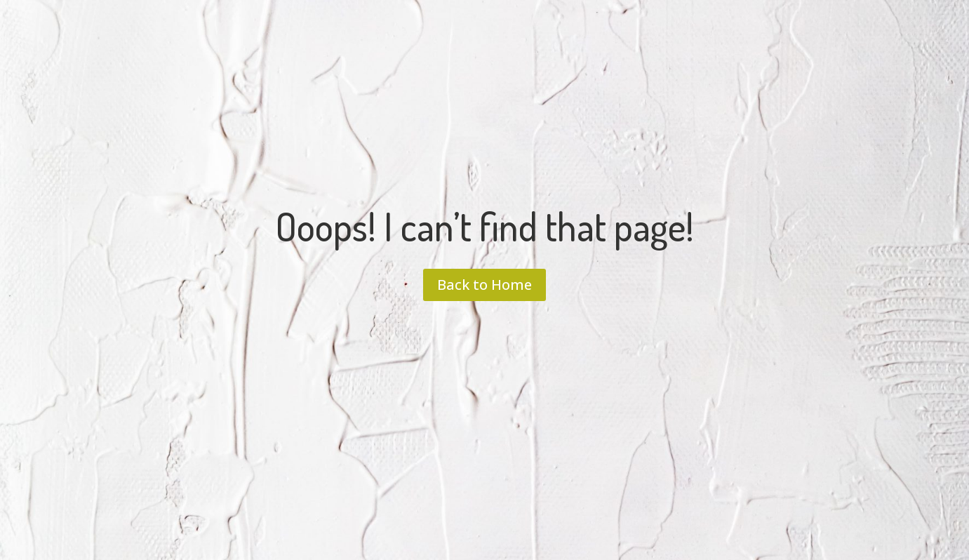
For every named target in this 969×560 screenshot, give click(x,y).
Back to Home (485, 285)
